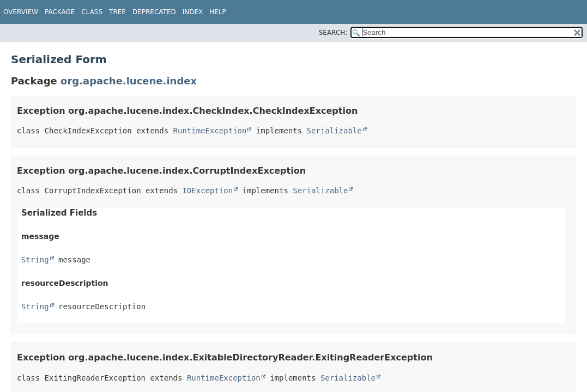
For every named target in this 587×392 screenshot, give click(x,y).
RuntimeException (210, 131)
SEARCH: (333, 33)
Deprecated (154, 12)
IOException (207, 191)
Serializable (334, 131)
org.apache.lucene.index (129, 81)
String (35, 260)
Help (218, 12)
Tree (117, 12)
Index (193, 12)
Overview (21, 12)
